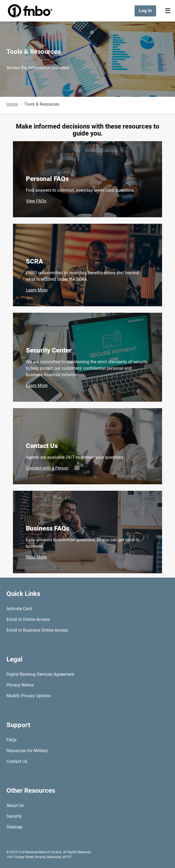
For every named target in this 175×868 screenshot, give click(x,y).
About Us (15, 805)
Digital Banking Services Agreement (40, 674)
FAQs (11, 740)
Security (14, 816)
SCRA (34, 261)
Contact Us (42, 446)
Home (12, 104)
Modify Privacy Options (29, 696)
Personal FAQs (47, 179)
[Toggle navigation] (168, 11)
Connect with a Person (47, 468)
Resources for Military (27, 751)
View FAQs (36, 201)
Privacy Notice (20, 685)
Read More (36, 557)
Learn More (37, 290)
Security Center (49, 350)
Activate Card (19, 609)
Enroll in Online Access (28, 619)
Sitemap (14, 827)
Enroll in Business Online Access (37, 630)
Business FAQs (48, 528)
